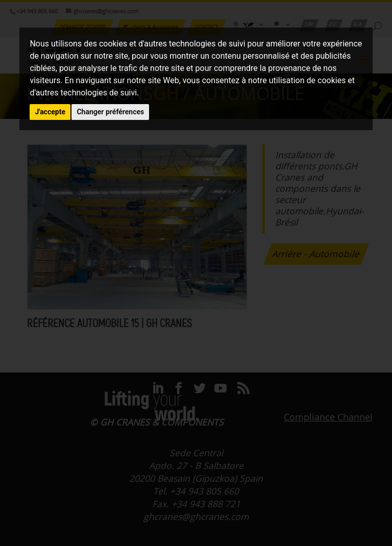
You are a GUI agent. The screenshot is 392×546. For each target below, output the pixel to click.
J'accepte (50, 112)
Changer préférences (110, 112)
